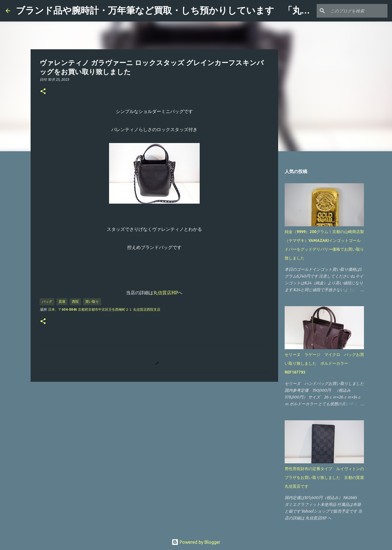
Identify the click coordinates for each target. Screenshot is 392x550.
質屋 (62, 301)
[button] (43, 92)
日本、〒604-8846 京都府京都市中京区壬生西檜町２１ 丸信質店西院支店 (104, 309)
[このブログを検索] (358, 11)
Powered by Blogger (196, 542)
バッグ (47, 301)
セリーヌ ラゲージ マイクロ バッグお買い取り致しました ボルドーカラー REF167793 (324, 363)
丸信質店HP (166, 293)
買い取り (92, 301)
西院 (75, 301)
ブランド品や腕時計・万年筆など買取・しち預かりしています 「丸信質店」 (177, 10)
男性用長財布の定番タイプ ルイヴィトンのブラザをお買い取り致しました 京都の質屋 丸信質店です (326, 477)
